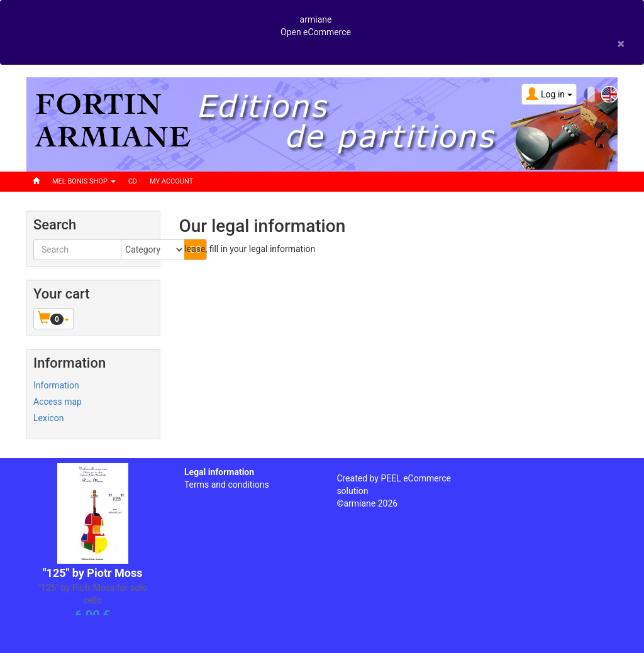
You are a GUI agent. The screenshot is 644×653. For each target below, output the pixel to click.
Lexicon (48, 418)
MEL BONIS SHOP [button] (84, 181)
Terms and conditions (227, 485)
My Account (171, 181)
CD (133, 181)
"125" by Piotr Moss (93, 573)
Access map (58, 402)
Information (56, 385)
